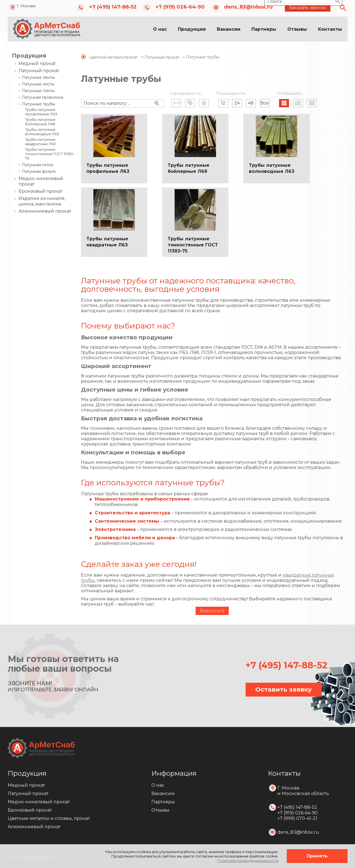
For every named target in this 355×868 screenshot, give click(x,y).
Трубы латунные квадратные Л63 (40, 142)
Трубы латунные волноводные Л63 (42, 132)
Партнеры (264, 29)
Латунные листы (38, 84)
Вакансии (229, 29)
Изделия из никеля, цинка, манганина (42, 201)
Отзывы (297, 29)
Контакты (330, 29)
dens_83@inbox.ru (248, 7)
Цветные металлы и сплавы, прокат (49, 818)
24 (237, 103)
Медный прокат (37, 63)
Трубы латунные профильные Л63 (41, 112)
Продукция (192, 29)
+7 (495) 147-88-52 (113, 7)
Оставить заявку (284, 690)
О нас (160, 29)
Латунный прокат (39, 71)
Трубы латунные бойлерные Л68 (40, 122)
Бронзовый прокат (40, 191)
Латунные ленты (38, 77)
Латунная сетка (37, 165)
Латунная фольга (39, 171)
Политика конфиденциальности (248, 861)
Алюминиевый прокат (45, 211)
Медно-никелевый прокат (41, 181)
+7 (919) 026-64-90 (180, 7)
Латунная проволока (43, 97)
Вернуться (212, 611)
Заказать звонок (308, 8)
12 (223, 103)
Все (265, 103)
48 (251, 103)
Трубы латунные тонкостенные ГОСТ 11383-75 (50, 154)
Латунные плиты (38, 91)
